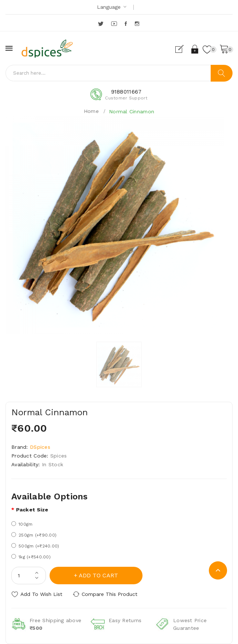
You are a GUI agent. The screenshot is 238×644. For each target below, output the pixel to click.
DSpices (40, 447)
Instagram (138, 24)
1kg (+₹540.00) (31, 557)
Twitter (101, 24)
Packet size (32, 510)
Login (195, 49)
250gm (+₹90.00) (34, 535)
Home (91, 111)
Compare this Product (110, 594)
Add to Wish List (41, 594)
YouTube (114, 24)
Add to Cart (98, 575)
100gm (22, 524)
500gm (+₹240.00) (35, 546)
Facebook (126, 24)
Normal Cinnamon (132, 111)
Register (182, 49)
